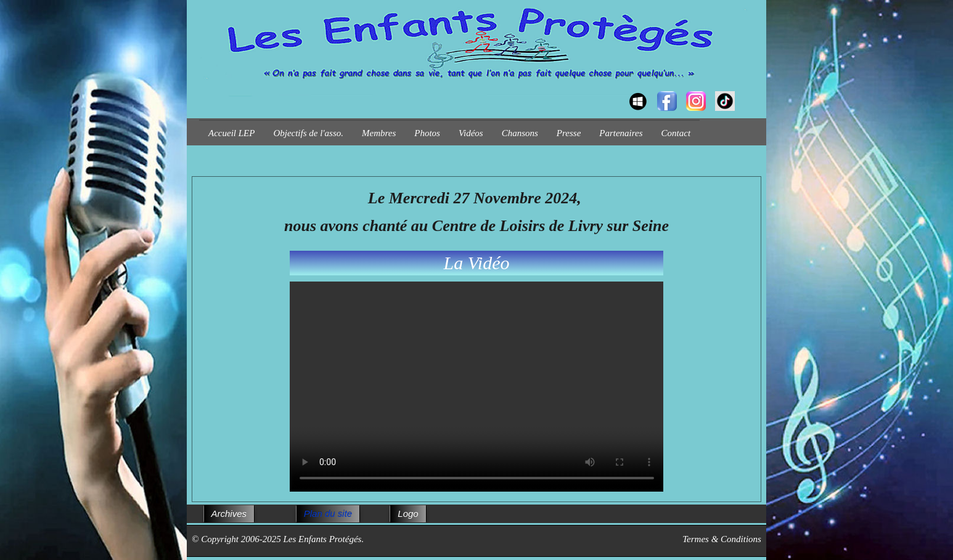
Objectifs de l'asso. (308, 133)
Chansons (520, 133)
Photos (427, 133)
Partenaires (621, 133)
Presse (569, 133)
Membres (379, 133)
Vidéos (471, 133)
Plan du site (328, 513)
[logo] (204, 90)
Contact (676, 133)
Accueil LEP (231, 133)
